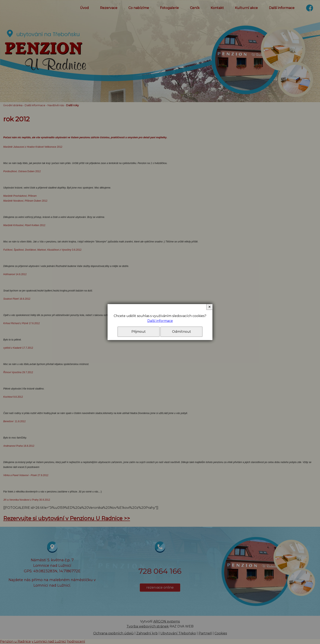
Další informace (160, 321)
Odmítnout (182, 332)
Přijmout (139, 332)
